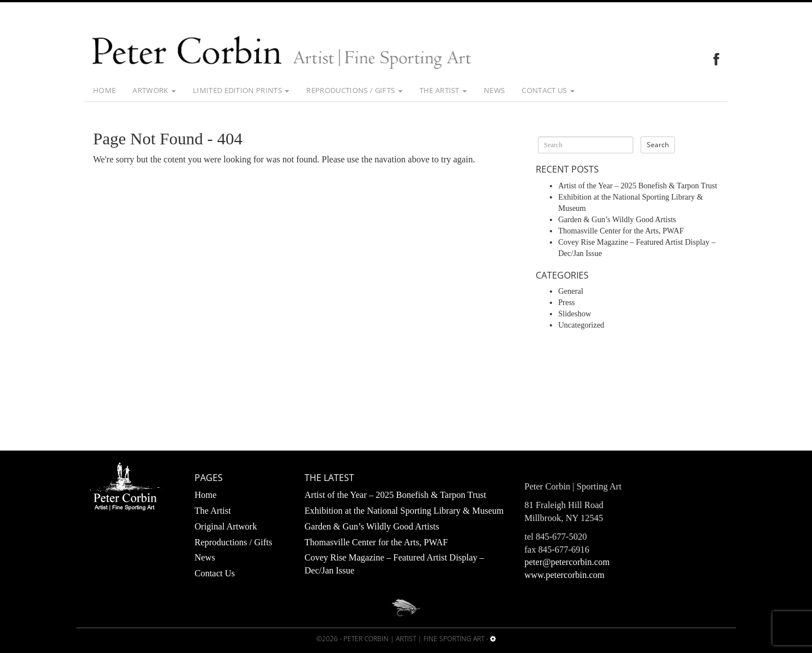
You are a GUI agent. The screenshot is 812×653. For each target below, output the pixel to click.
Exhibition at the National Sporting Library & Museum (404, 511)
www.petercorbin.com (564, 575)
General (571, 291)
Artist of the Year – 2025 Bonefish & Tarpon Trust (638, 186)
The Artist (443, 90)
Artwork (154, 90)
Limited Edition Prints (241, 90)
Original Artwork (226, 526)
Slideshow (575, 314)
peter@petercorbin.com (567, 562)
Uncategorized (581, 325)
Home (104, 90)
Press (567, 303)
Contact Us (548, 90)
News (494, 90)
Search (658, 145)
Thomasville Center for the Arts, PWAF (621, 231)
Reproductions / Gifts (354, 90)
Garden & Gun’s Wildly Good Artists (617, 220)
